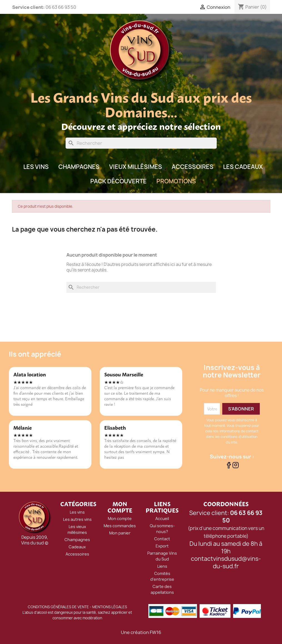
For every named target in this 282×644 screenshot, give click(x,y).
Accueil (162, 519)
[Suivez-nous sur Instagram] (236, 467)
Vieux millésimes (136, 167)
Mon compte (120, 519)
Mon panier (120, 533)
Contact (162, 539)
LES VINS (36, 167)
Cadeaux (77, 547)
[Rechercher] (141, 143)
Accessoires (193, 167)
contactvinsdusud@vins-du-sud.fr (226, 562)
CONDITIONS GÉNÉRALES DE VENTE (58, 607)
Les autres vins (77, 519)
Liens (162, 566)
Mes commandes (120, 526)
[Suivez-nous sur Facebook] (229, 467)
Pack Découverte (118, 181)
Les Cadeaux (243, 167)
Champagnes (79, 167)
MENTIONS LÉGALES (110, 607)
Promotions (176, 181)
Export (162, 546)
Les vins (77, 512)
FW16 (155, 632)
